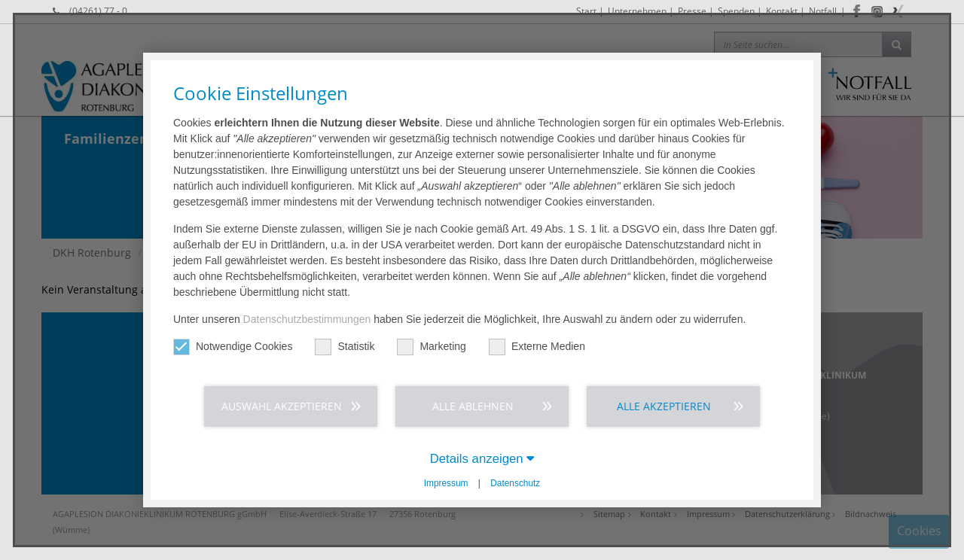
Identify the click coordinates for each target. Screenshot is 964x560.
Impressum (446, 483)
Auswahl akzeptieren (282, 406)
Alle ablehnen (473, 406)
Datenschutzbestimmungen (307, 319)
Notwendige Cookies (233, 347)
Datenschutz (515, 483)
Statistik (345, 347)
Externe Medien (537, 347)
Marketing (431, 347)
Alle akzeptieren (664, 406)
